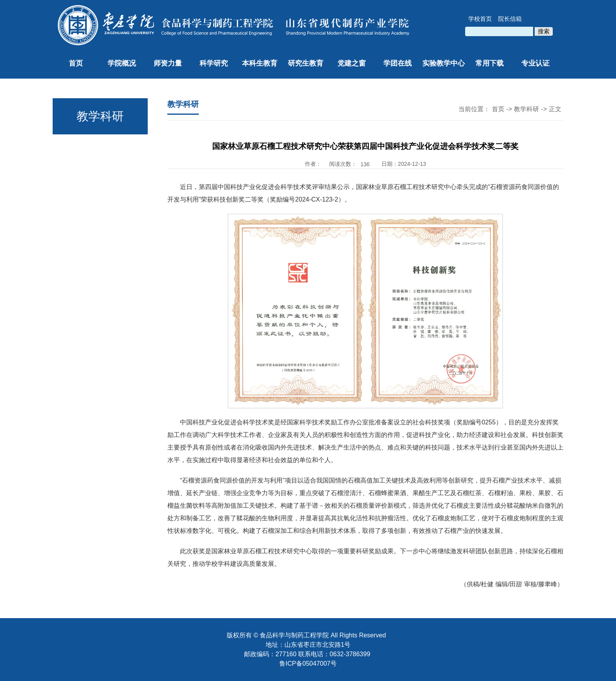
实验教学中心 (444, 63)
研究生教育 (306, 63)
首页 (76, 63)
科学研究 (214, 63)
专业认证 (535, 63)
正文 (555, 109)
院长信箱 (510, 19)
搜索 (544, 31)
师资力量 (168, 63)
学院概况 (122, 63)
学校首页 (480, 19)
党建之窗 (352, 63)
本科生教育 (260, 63)
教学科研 (526, 109)
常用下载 (489, 63)
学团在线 (398, 63)
